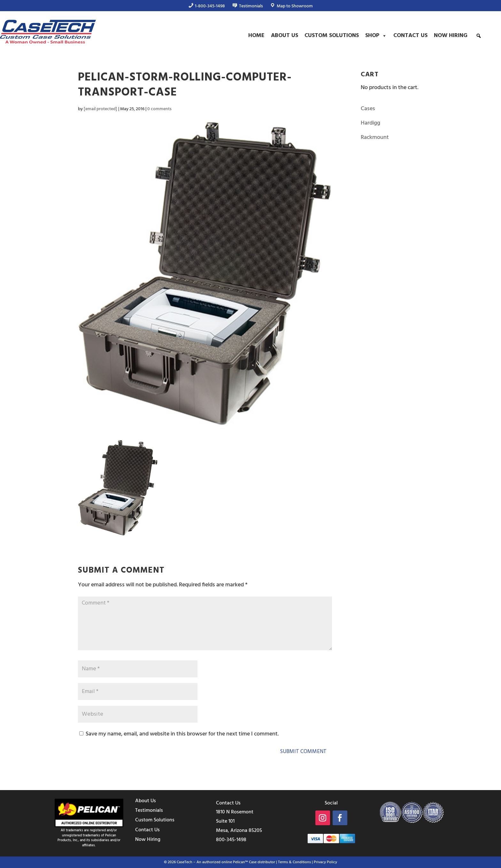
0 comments (159, 109)
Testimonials (149, 811)
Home (256, 36)
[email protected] (100, 109)
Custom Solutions (332, 36)
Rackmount (375, 137)
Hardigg (370, 123)
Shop (376, 36)
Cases (368, 109)
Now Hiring (451, 36)
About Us (285, 36)
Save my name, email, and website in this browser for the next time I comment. (182, 734)
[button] (479, 36)
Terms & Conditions (294, 862)
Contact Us (410, 36)
